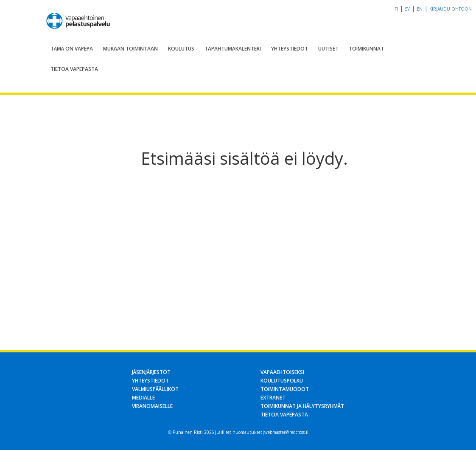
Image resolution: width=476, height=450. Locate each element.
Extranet (273, 398)
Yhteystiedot (290, 49)
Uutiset (328, 49)
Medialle (143, 398)
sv (407, 9)
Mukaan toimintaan (130, 49)
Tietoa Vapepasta (74, 69)
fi (396, 9)
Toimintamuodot (285, 389)
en (420, 9)
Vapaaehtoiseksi (282, 372)
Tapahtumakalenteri (233, 49)
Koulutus (181, 49)
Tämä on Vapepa (72, 49)
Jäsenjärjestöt (151, 372)
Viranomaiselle (152, 406)
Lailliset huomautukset (239, 432)
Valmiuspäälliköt (155, 389)
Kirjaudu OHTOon (451, 9)
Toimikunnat (366, 49)
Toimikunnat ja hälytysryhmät (302, 406)
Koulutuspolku (282, 381)
